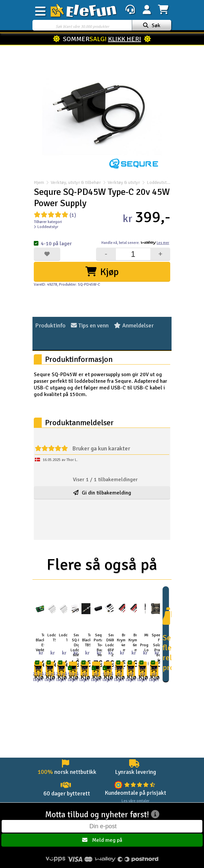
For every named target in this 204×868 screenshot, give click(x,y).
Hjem (39, 182)
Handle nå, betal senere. (135, 243)
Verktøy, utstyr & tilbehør (76, 182)
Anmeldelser (134, 325)
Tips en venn (90, 325)
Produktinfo (50, 325)
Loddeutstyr (155, 182)
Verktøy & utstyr (124, 182)
